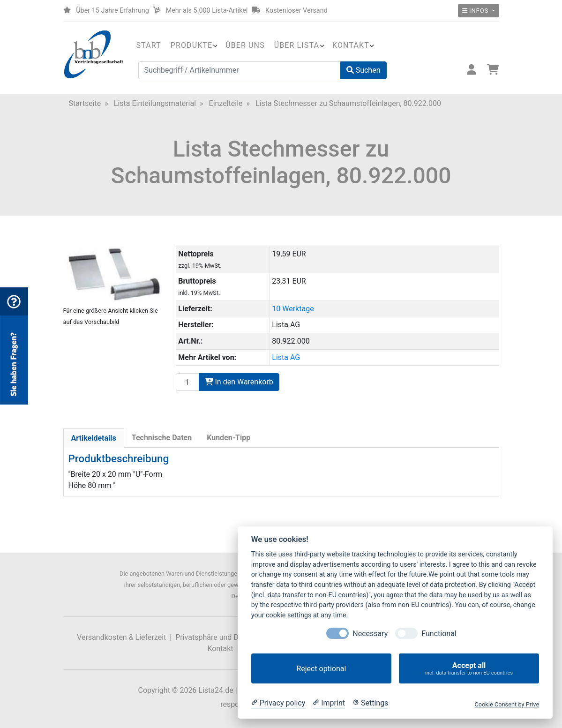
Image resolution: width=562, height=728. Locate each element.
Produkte (191, 45)
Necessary (370, 634)
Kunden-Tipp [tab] (229, 438)
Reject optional (321, 669)
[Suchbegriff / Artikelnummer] (240, 70)
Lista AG (286, 357)
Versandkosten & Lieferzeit (121, 637)
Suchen (363, 70)
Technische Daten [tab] (162, 438)
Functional (439, 634)
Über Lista (297, 45)
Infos (476, 11)
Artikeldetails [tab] (94, 438)
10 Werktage (293, 309)
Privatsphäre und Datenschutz (225, 637)
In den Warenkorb (239, 382)
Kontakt (351, 45)
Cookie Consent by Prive (507, 704)
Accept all (469, 669)
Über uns (245, 45)
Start (149, 45)
